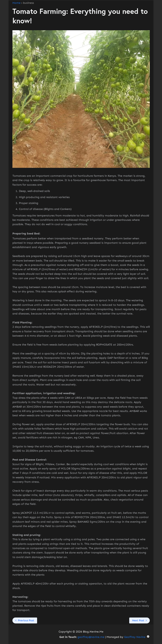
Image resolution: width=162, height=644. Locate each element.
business (29, 3)
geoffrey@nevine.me (91, 637)
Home (16, 3)
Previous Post (26, 620)
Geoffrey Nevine (137, 637)
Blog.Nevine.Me (93, 632)
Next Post (138, 620)
